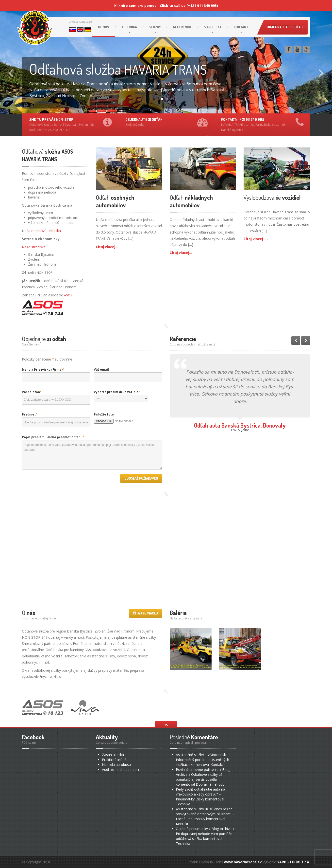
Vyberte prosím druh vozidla (117, 392)
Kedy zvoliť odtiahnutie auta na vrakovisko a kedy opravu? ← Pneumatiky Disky (200, 794)
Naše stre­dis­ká (34, 247)
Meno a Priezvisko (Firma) (43, 370)
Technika (129, 27)
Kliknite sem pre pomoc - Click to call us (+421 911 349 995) (166, 6)
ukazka (113, 755)
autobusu (116, 765)
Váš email (101, 370)
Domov (104, 27)
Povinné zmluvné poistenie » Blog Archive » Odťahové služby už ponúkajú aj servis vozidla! (203, 774)
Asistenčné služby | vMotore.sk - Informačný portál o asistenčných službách (202, 760)
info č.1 (116, 760)
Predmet (30, 414)
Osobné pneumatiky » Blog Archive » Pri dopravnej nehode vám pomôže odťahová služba (205, 834)
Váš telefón (32, 392)
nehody (210, 784)
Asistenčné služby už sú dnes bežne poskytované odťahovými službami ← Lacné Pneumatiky (206, 814)
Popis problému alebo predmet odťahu (53, 437)
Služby (155, 27)
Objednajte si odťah (285, 27)
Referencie (183, 27)
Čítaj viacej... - (108, 247)
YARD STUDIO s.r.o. (294, 862)
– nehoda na (121, 769)
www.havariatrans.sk (243, 862)
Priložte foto (104, 414)
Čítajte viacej (146, 613)
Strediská (213, 27)
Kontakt (241, 27)
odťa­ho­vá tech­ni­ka (46, 231)
